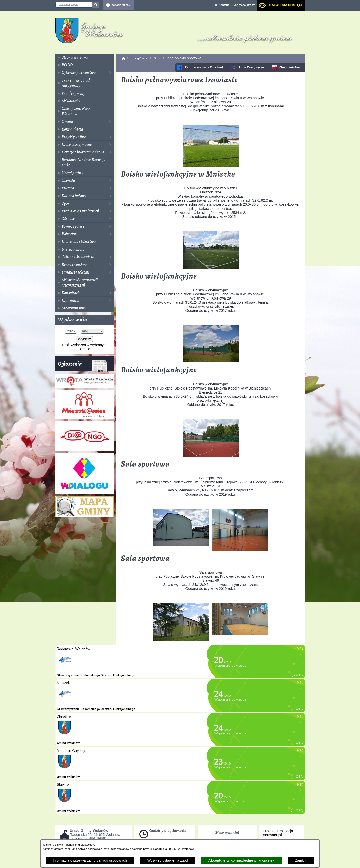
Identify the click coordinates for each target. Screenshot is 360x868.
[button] (211, 165)
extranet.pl (272, 835)
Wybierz (84, 339)
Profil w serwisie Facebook (204, 67)
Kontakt (224, 5)
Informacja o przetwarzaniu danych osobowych (90, 860)
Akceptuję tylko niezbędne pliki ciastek (241, 860)
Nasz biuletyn (290, 67)
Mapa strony (247, 5)
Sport (158, 58)
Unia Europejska (251, 67)
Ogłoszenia (83, 366)
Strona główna (137, 58)
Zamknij (301, 860)
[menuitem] (85, 57)
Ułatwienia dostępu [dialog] (285, 5)
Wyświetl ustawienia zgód (168, 860)
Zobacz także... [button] (121, 5)
